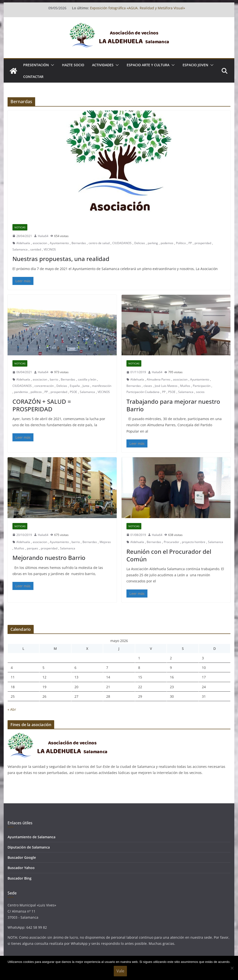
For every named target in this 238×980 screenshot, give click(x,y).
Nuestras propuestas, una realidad (61, 259)
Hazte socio (73, 65)
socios (200, 392)
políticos (36, 392)
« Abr (12, 709)
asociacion (40, 243)
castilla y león (87, 379)
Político (181, 243)
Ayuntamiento (59, 243)
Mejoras (105, 542)
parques (32, 548)
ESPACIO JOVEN (195, 65)
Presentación (36, 65)
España (75, 386)
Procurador (171, 542)
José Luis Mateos (166, 386)
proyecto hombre (194, 542)
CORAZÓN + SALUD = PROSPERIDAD (42, 405)
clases (148, 386)
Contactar (33, 77)
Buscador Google (22, 857)
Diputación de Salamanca (29, 847)
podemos (167, 243)
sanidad (36, 249)
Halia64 (43, 236)
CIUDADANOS (122, 243)
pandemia (21, 392)
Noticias (20, 227)
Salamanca (20, 249)
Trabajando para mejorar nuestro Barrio (173, 405)
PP (190, 243)
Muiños (185, 386)
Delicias (140, 243)
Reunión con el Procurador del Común (169, 555)
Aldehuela (23, 243)
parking (153, 243)
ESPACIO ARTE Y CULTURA (148, 65)
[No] (232, 968)
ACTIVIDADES (103, 65)
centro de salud (99, 243)
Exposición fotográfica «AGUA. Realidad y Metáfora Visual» (138, 8)
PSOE (73, 392)
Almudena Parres (159, 379)
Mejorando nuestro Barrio (49, 558)
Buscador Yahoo (21, 868)
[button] (52, 65)
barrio (54, 379)
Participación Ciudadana (143, 392)
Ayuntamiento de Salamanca (31, 837)
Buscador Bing (20, 878)
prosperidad (203, 243)
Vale (120, 971)
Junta (86, 386)
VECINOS (50, 249)
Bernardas (79, 243)
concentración (44, 386)
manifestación (102, 386)
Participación (202, 386)
